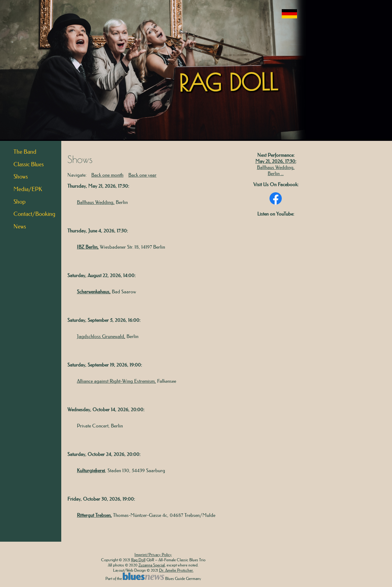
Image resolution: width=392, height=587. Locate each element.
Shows (21, 177)
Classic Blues (29, 164)
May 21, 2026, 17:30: (276, 161)
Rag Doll (138, 560)
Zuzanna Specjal (152, 565)
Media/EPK (28, 189)
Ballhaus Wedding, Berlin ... (276, 170)
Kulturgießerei (91, 470)
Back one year (142, 175)
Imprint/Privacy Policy (153, 554)
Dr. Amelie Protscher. (176, 570)
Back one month (107, 175)
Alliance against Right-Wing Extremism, (116, 381)
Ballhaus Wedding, (96, 202)
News (20, 226)
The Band (25, 152)
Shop (20, 202)
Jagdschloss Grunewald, (101, 336)
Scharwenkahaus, (94, 292)
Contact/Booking (34, 214)
